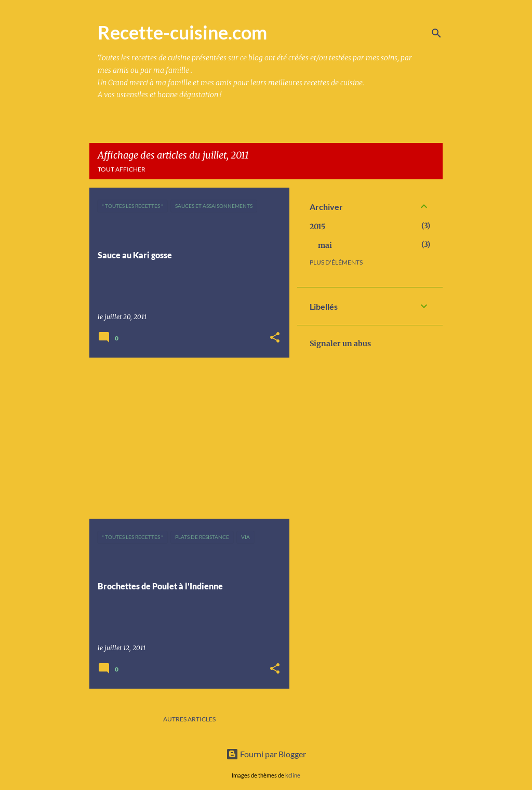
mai (325, 245)
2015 (317, 227)
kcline (293, 775)
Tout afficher (122, 169)
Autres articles (189, 719)
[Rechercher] (436, 33)
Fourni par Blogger (266, 754)
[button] (275, 338)
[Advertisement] (185, 438)
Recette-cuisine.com (182, 32)
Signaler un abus (340, 344)
